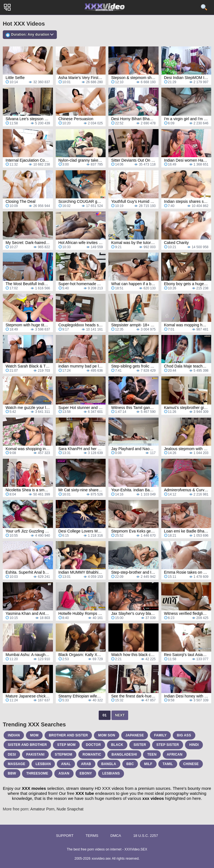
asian (64, 773)
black (117, 745)
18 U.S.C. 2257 (146, 836)
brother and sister (68, 735)
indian (14, 735)
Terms (92, 836)
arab (86, 764)
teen (152, 754)
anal (66, 764)
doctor (93, 745)
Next (120, 715)
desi (12, 754)
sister (140, 745)
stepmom (64, 754)
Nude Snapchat (70, 809)
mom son (107, 735)
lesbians (111, 773)
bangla (109, 764)
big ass (184, 735)
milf (148, 764)
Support (65, 836)
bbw (12, 773)
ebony (86, 773)
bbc (130, 764)
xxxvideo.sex (101, 859)
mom (34, 735)
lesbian (43, 764)
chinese (191, 764)
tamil (168, 764)
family (160, 735)
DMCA (116, 836)
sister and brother (27, 745)
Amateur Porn (42, 809)
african (175, 754)
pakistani (35, 754)
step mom (66, 745)
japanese (135, 735)
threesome (37, 773)
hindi (194, 745)
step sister (168, 745)
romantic (92, 754)
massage (17, 764)
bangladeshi (124, 754)
